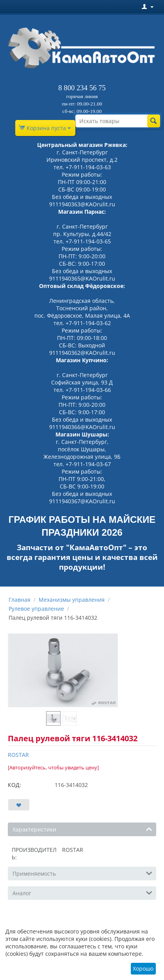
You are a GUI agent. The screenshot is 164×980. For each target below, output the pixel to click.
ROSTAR (18, 755)
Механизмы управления (72, 600)
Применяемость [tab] (82, 873)
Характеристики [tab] (82, 829)
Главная (20, 600)
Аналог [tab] (82, 892)
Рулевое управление (36, 609)
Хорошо (143, 968)
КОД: (14, 785)
